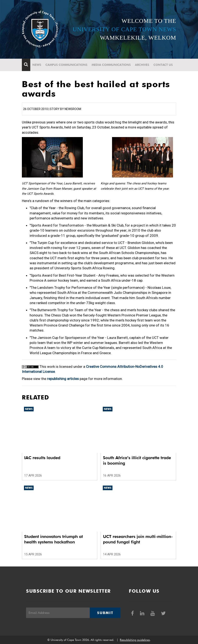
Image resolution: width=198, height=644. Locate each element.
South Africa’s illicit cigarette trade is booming (137, 460)
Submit (105, 613)
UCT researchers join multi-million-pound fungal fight (138, 539)
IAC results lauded (42, 458)
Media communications (111, 65)
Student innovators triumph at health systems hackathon (53, 539)
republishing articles (63, 379)
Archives (142, 65)
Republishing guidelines (135, 640)
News (37, 65)
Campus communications (66, 65)
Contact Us (163, 65)
